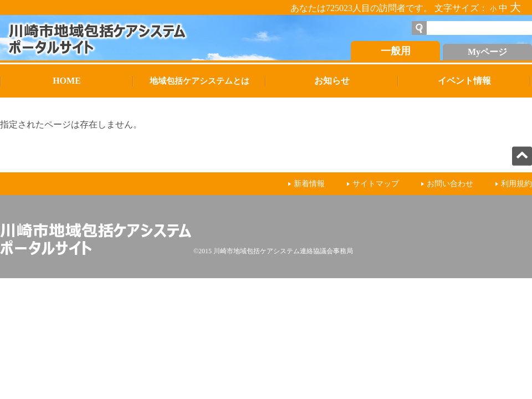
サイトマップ (376, 184)
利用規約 (516, 184)
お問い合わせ (450, 184)
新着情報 (309, 184)
